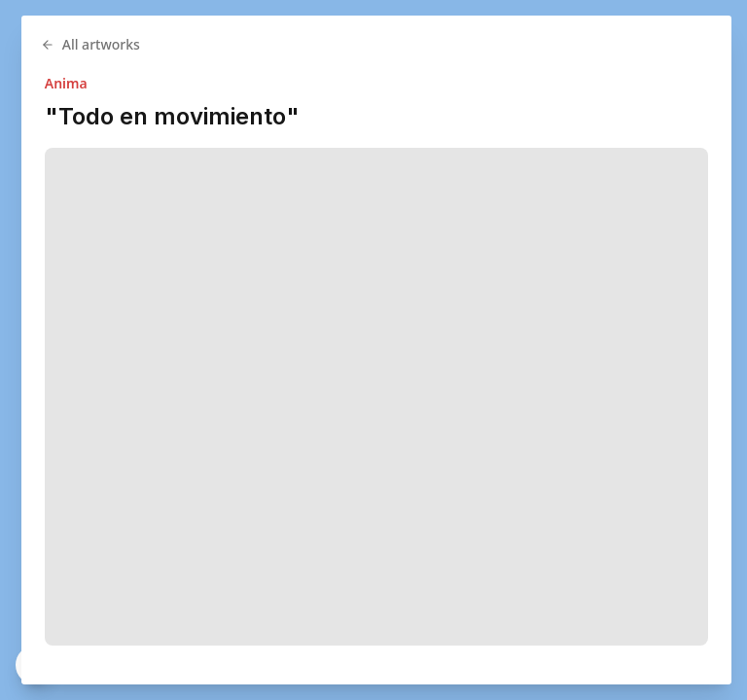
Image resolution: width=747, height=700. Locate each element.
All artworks (147, 44)
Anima (123, 83)
